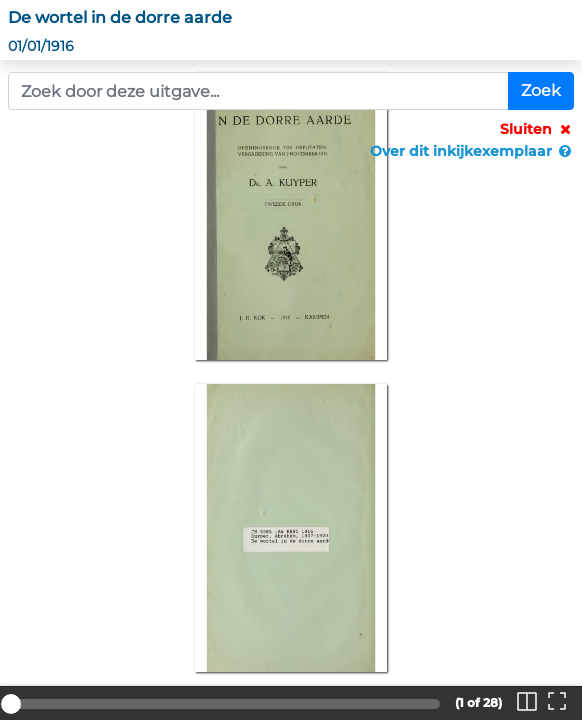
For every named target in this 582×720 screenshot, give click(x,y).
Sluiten (537, 129)
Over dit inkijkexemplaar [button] (472, 151)
